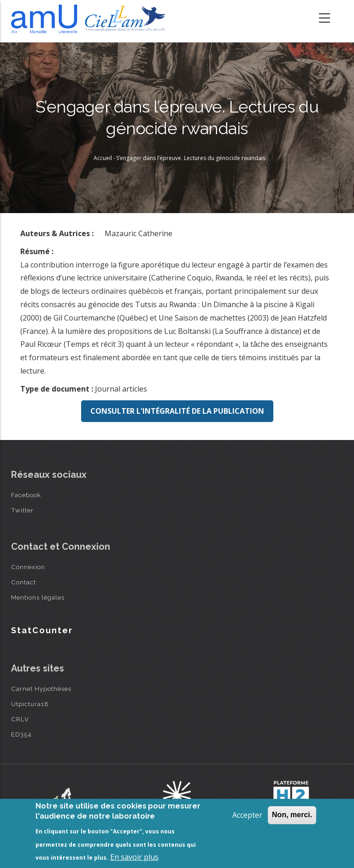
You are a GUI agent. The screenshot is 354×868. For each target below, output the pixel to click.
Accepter (247, 815)
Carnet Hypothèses (41, 689)
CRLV (20, 719)
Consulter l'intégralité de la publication (177, 411)
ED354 (21, 734)
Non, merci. (292, 815)
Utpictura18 (30, 704)
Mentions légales (38, 597)
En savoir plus (134, 857)
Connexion (28, 567)
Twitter (22, 510)
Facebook (26, 495)
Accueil (103, 158)
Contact (24, 582)
